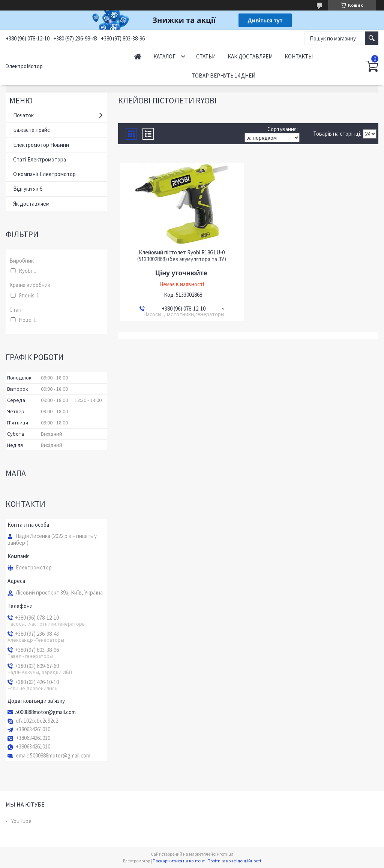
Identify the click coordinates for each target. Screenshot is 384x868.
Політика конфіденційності (234, 861)
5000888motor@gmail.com (46, 712)
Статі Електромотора (40, 159)
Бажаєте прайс (31, 130)
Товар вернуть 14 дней (223, 75)
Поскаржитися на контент (179, 861)
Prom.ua (225, 854)
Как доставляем (250, 56)
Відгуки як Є (28, 189)
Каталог (164, 56)
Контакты (299, 56)
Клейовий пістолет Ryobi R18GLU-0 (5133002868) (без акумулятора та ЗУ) (182, 256)
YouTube (21, 821)
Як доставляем (31, 204)
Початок (23, 115)
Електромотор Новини (41, 145)
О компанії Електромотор (44, 174)
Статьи (206, 56)
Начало (138, 56)
